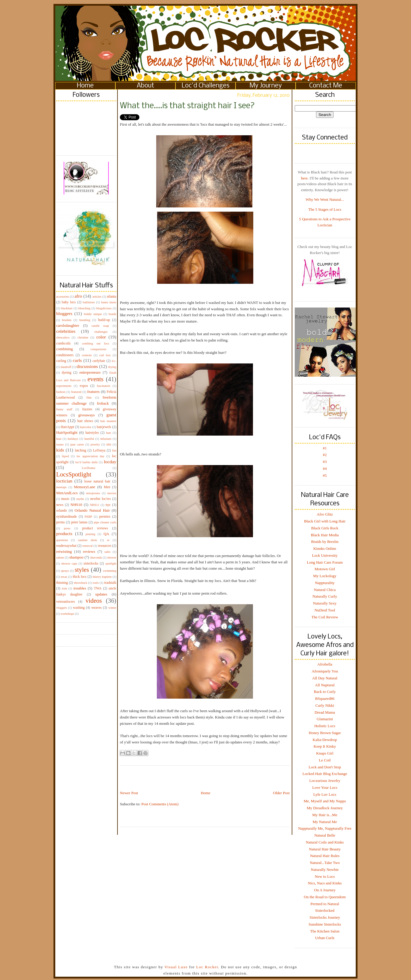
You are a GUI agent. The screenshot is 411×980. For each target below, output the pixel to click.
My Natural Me (325, 822)
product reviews (95, 528)
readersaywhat (66, 546)
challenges (101, 332)
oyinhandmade (67, 517)
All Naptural (325, 685)
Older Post (281, 793)
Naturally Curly (325, 596)
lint (114, 450)
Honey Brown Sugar (325, 733)
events (95, 379)
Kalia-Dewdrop (325, 740)
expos (84, 386)
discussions (87, 366)
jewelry (95, 444)
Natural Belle (325, 835)
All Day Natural (325, 678)
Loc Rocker (207, 967)
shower (112, 557)
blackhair (67, 308)
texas (64, 577)
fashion (61, 392)
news (60, 505)
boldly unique (93, 314)
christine (83, 337)
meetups (61, 487)
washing (79, 608)
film (89, 398)
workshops (67, 614)
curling (61, 361)
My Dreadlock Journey (325, 808)
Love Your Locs (325, 787)
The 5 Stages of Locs (325, 209)
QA (107, 534)
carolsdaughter (68, 325)
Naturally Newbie (325, 870)
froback (103, 403)
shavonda (96, 557)
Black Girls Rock (325, 528)
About (145, 86)
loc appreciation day (90, 456)
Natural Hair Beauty (325, 849)
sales (108, 552)
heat (59, 439)
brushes (67, 320)
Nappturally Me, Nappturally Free (325, 828)
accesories (63, 297)
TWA (98, 588)
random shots (87, 540)
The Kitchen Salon (325, 931)
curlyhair (99, 361)
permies (105, 517)
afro (78, 296)
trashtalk (110, 583)
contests (87, 355)
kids (60, 450)
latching (81, 450)
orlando (62, 511)
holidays (73, 439)
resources (105, 546)
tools (96, 583)
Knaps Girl (325, 753)
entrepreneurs (90, 372)
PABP (88, 517)
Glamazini (325, 719)
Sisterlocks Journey (325, 917)
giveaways (87, 415)
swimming (110, 571)
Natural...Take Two (325, 863)
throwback (81, 583)
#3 (325, 462)
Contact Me (326, 86)
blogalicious (104, 308)
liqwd (65, 456)
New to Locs (325, 876)
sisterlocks (91, 563)
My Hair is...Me (325, 815)
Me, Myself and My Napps (325, 801)
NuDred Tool (325, 610)
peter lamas (79, 522)
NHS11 (94, 505)
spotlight (111, 563)
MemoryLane (85, 487)
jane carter (77, 444)
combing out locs (96, 343)
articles (97, 297)
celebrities (66, 331)
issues (60, 444)
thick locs (80, 577)
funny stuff (64, 409)
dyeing (66, 373)
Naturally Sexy (325, 603)
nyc (108, 505)
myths (80, 499)
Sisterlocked (325, 910)
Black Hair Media (325, 535)
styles (82, 570)
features (93, 392)
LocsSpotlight (74, 474)
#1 (325, 448)
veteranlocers (65, 602)
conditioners (65, 355)
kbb (109, 444)
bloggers (64, 313)
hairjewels (104, 427)
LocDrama (88, 468)
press (67, 528)
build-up (104, 320)
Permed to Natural (325, 904)
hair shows (85, 421)
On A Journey (325, 890)
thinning (62, 583)
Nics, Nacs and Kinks (325, 883)
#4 (325, 469)
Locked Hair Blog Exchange (325, 774)
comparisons (98, 349)
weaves (96, 608)
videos (94, 600)
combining (65, 349)
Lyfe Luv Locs (325, 794)
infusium (106, 439)
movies (112, 493)
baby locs (69, 302)
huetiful (89, 439)
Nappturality (325, 583)
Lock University (325, 555)
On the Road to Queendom (325, 897)
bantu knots (109, 302)
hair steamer (108, 421)
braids (113, 314)
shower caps (69, 563)
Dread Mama (325, 712)
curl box (105, 355)
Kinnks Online (325, 548)
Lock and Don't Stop (325, 767)
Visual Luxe (175, 967)
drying (112, 367)
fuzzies (87, 409)
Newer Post (129, 793)
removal (87, 546)
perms (61, 522)
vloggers (62, 608)
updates (101, 594)
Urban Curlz (325, 938)
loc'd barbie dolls (87, 462)
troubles (80, 588)
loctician (64, 481)
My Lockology (325, 576)
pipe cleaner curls (105, 522)
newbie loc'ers (100, 499)
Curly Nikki (325, 705)
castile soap (100, 326)
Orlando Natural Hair (92, 510)
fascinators (104, 386)
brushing (85, 320)
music (65, 499)
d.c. (114, 361)
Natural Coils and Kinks (325, 842)
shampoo (76, 557)
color (101, 337)
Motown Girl (325, 569)
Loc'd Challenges (206, 86)
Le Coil (325, 760)
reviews (89, 551)
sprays (65, 571)
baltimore (89, 302)
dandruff (66, 367)
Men (107, 487)
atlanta (112, 297)
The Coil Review (325, 617)
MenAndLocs (67, 493)
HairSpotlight (67, 432)
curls (77, 360)
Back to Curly (325, 692)
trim (64, 588)
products (64, 533)
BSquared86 (325, 698)
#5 (325, 475)
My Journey (266, 86)
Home (85, 86)
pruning (90, 534)
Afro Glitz (325, 514)
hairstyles (92, 433)
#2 (325, 455)
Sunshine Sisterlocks (325, 924)
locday (110, 462)
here (304, 178)
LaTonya (99, 450)
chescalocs (63, 337)
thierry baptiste (102, 577)
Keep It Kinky (325, 746)
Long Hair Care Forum (325, 562)
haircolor (86, 427)
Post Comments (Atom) (160, 804)
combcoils (63, 343)
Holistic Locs (325, 726)
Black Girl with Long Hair (325, 521)
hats (109, 433)
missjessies (93, 493)
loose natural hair (97, 481)
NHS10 (76, 505)
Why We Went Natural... (325, 199)
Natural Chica (325, 590)
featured (76, 392)
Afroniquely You (325, 671)
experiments (64, 386)
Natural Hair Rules (325, 856)
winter (112, 608)
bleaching (84, 308)
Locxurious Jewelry (325, 781)
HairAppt (67, 427)
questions (62, 540)
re (108, 540)
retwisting (64, 551)
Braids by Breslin (325, 542)
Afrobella (325, 664)
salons (60, 557)
